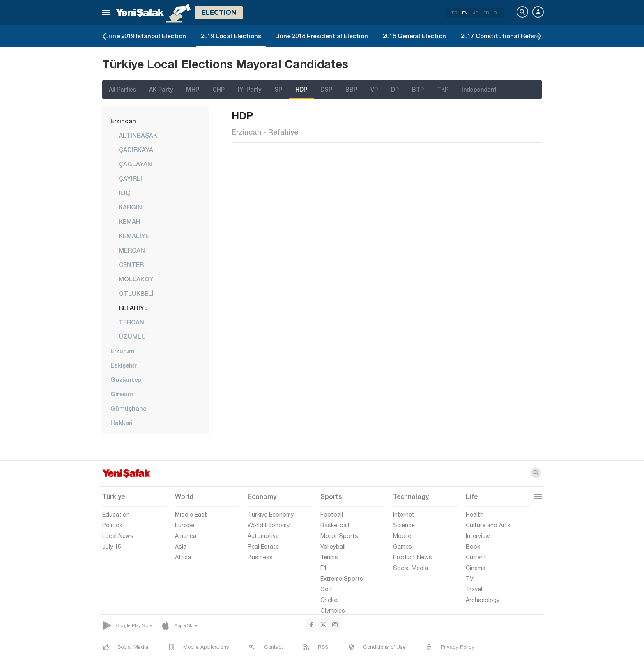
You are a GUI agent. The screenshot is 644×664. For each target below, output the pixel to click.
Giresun (122, 394)
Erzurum (123, 351)
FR (486, 13)
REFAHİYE (133, 308)
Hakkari (122, 423)
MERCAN (132, 250)
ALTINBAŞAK (138, 135)
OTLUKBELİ (136, 293)
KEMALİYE (134, 236)
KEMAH (130, 221)
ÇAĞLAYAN (135, 164)
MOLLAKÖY (136, 279)
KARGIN (130, 207)
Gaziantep (126, 379)
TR (454, 13)
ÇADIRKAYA (136, 149)
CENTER (131, 264)
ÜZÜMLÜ (132, 336)
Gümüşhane (128, 408)
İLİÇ (124, 193)
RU (497, 13)
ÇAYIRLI (130, 178)
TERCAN (131, 322)
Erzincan (123, 121)
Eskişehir (123, 365)
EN (465, 13)
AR (476, 13)
